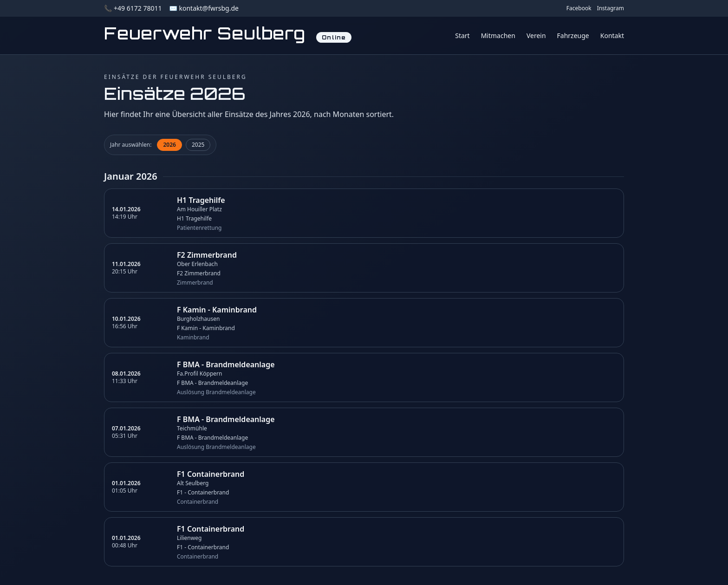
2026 (169, 145)
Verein (536, 36)
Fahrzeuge (573, 36)
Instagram (611, 8)
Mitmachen (498, 36)
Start (462, 36)
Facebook (579, 8)
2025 (198, 145)
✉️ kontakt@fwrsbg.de (204, 8)
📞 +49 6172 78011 (133, 8)
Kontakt (612, 36)
